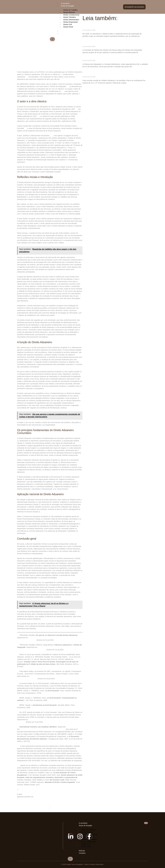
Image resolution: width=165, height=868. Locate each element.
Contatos (82, 853)
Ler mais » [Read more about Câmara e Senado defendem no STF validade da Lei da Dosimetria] (86, 70)
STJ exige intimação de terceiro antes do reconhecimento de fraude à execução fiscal (114, 74)
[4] (76, 109)
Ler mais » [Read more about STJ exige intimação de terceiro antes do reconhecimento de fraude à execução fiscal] (86, 87)
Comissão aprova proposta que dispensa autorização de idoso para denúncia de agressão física (113, 43)
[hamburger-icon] (119, 3)
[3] (63, 91)
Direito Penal (86, 847)
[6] (76, 116)
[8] (25, 128)
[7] (77, 121)
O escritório (65, 3)
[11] (62, 172)
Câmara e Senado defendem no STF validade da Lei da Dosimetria (113, 58)
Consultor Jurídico (41, 797)
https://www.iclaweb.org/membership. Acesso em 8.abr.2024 (43, 729)
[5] (38, 116)
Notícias (82, 851)
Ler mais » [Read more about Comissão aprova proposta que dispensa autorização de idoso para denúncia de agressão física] (86, 56)
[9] (62, 131)
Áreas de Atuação (68, 6)
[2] (68, 86)
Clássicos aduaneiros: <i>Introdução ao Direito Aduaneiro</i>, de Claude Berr (51, 794)
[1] (27, 77)
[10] (51, 136)
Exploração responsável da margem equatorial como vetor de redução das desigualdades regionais (115, 27)
